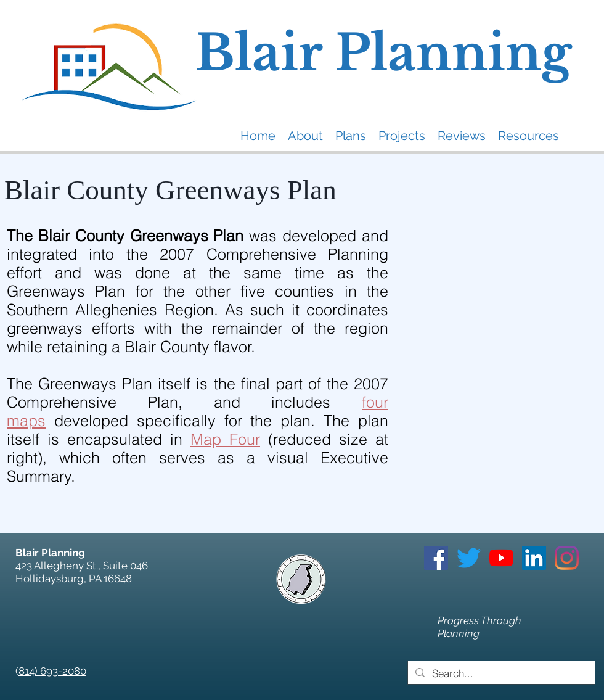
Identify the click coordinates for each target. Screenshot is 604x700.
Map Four (225, 439)
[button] (305, 135)
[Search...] (500, 673)
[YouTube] (501, 558)
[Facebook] (436, 558)
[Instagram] (567, 558)
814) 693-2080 (52, 671)
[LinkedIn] (534, 558)
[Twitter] (469, 558)
